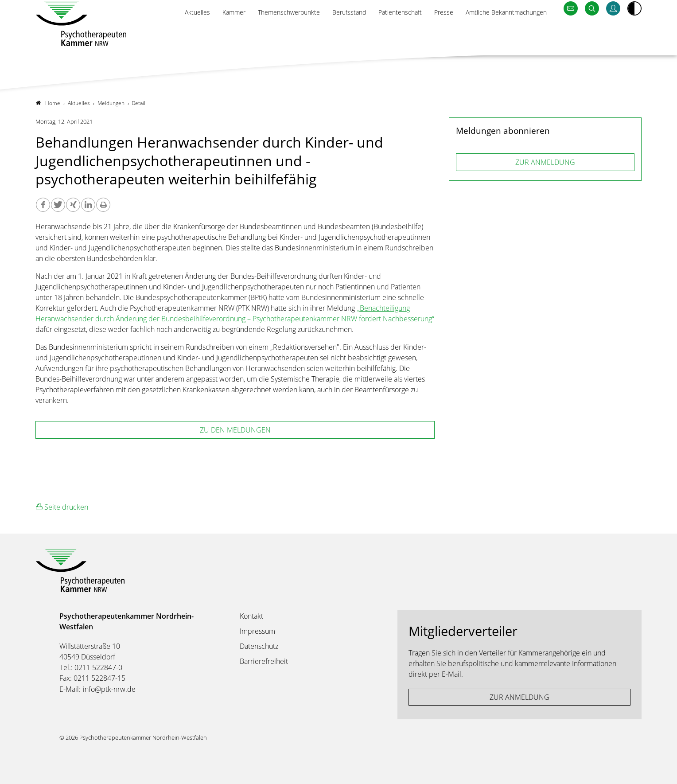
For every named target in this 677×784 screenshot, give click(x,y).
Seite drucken (62, 507)
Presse (432, 34)
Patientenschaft (385, 34)
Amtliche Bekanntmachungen (501, 34)
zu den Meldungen (235, 430)
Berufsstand (329, 34)
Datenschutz (259, 647)
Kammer (202, 34)
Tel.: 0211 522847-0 (91, 668)
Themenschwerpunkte (263, 34)
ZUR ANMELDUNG (545, 162)
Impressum (257, 632)
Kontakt (251, 616)
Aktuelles (162, 34)
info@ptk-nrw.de (109, 690)
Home (48, 103)
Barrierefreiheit (264, 662)
